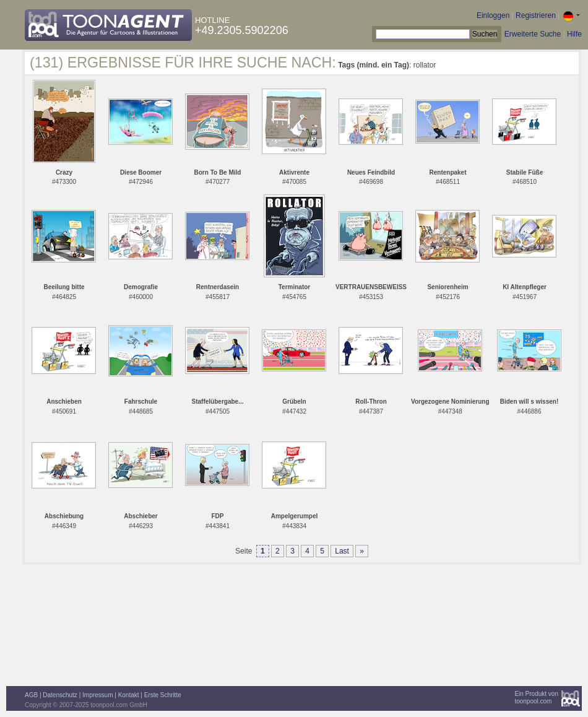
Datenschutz (60, 695)
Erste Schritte (163, 695)
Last (342, 551)
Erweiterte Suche (533, 34)
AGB (31, 695)
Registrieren (536, 15)
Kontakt (129, 695)
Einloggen (493, 15)
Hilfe (574, 34)
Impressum (97, 695)
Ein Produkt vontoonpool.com (536, 697)
